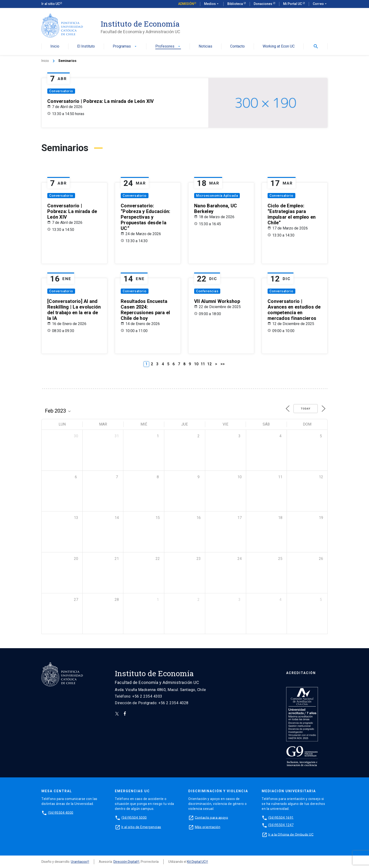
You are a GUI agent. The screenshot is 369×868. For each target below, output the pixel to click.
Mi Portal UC (293, 4)
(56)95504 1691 (281, 817)
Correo (320, 4)
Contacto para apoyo (212, 817)
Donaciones (263, 4)
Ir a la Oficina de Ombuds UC (291, 834)
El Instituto (86, 46)
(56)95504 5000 (134, 817)
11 (203, 364)
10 (196, 364)
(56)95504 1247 (281, 825)
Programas (125, 46)
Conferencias (207, 291)
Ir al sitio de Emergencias (141, 827)
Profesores (168, 46)
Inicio (55, 46)
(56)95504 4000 (61, 812)
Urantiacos (79, 862)
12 (209, 364)
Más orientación (208, 827)
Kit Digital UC (196, 862)
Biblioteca (235, 4)
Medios (212, 4)
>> (223, 364)
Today (306, 409)
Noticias (205, 46)
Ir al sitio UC (51, 4)
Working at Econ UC (279, 46)
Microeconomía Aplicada (217, 196)
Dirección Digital (125, 862)
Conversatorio (61, 91)
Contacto (237, 46)
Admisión (186, 4)
